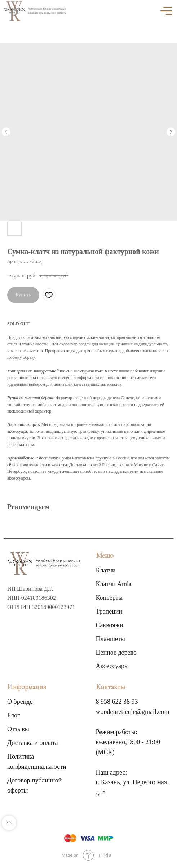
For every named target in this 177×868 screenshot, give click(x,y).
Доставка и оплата (33, 743)
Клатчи (106, 570)
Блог (14, 715)
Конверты (109, 598)
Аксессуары (112, 666)
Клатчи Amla (114, 584)
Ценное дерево (116, 653)
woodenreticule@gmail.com (133, 712)
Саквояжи (110, 625)
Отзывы (18, 729)
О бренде (20, 702)
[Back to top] (9, 823)
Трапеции (109, 611)
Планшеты (110, 639)
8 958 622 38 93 (117, 702)
